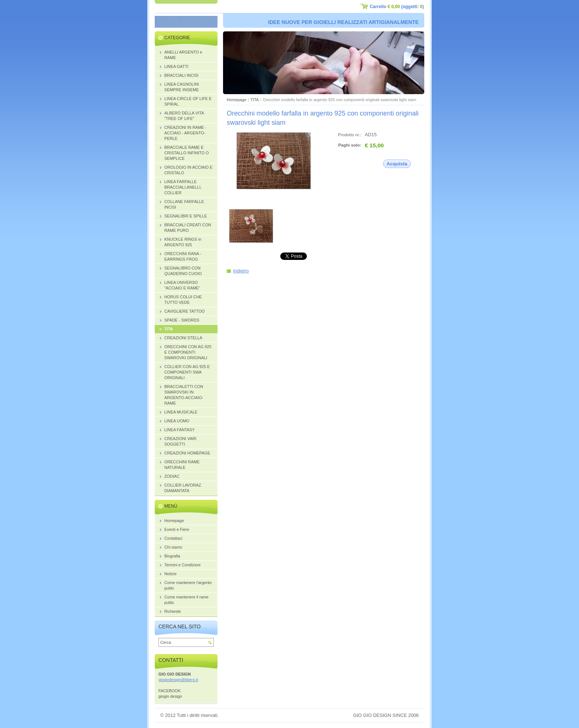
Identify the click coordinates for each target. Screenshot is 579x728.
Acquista (397, 164)
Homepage (237, 100)
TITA (255, 100)
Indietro (241, 271)
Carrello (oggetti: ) (397, 7)
